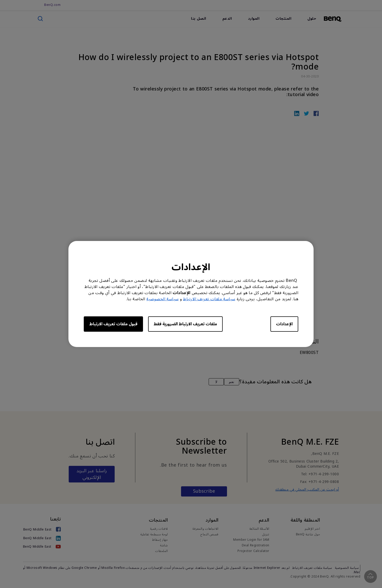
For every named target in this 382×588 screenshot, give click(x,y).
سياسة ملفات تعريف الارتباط (209, 299)
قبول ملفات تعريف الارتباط (113, 324)
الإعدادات (284, 324)
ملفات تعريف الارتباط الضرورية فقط (185, 324)
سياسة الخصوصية (163, 299)
